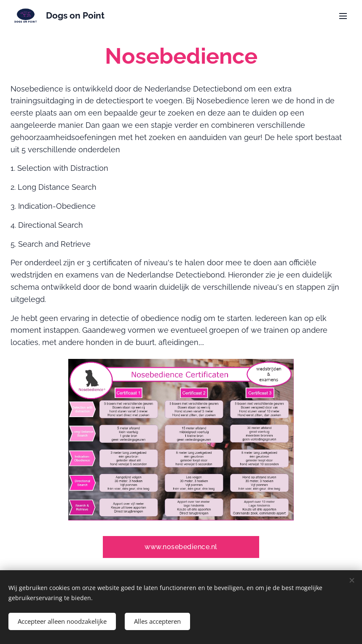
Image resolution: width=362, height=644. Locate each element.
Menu (343, 16)
